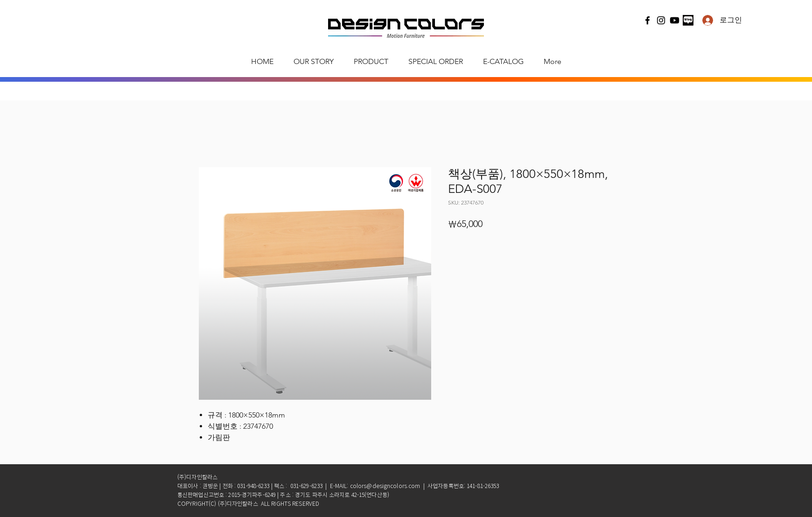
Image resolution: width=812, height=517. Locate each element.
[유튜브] (675, 20)
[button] (371, 62)
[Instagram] (661, 20)
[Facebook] (647, 20)
